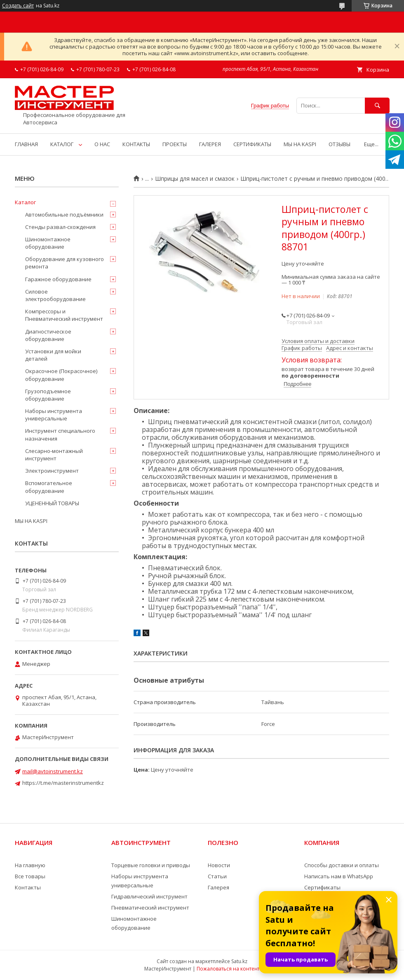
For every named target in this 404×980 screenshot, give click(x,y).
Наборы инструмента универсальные (54, 415)
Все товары (30, 876)
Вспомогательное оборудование (49, 487)
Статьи (217, 876)
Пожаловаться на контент (228, 969)
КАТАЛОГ (62, 144)
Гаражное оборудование (58, 279)
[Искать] (377, 106)
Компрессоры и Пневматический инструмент (64, 315)
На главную (30, 865)
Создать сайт (18, 6)
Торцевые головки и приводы (151, 865)
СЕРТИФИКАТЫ (252, 144)
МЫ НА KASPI (300, 144)
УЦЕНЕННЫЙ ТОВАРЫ (52, 503)
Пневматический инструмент (150, 908)
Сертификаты (322, 887)
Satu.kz (239, 961)
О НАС (102, 144)
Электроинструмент (52, 471)
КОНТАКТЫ (136, 144)
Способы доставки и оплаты (342, 865)
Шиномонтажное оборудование (48, 243)
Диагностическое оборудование (48, 335)
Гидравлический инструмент (149, 896)
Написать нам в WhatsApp (339, 876)
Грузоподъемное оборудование (48, 395)
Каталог (25, 202)
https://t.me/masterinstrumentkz (63, 783)
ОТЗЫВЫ (339, 144)
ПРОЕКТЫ (175, 144)
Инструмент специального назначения (60, 434)
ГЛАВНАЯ (26, 144)
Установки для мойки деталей (53, 355)
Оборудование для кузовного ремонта (65, 263)
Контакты (28, 887)
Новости (219, 865)
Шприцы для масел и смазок (195, 179)
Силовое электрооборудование (55, 295)
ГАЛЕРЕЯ (210, 144)
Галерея (218, 887)
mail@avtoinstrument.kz (53, 771)
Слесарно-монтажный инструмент (54, 455)
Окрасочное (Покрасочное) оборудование (61, 375)
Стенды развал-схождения (60, 227)
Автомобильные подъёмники (64, 215)
